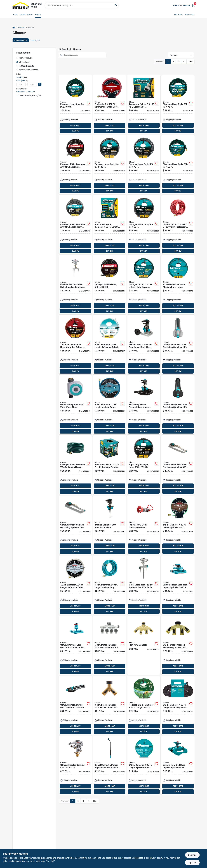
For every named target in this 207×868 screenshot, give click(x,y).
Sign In (176, 5)
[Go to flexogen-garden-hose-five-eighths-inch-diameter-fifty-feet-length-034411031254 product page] (110, 285)
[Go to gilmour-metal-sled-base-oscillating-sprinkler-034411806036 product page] (178, 465)
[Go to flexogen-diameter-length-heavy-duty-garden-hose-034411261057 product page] (75, 225)
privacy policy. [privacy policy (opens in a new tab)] (156, 858)
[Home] (14, 27)
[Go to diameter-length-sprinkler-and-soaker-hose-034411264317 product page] (178, 525)
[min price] (21, 84)
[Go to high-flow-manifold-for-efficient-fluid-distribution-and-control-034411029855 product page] (144, 645)
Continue (192, 855)
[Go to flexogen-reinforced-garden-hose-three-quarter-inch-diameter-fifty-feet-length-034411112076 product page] (178, 165)
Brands (38, 15)
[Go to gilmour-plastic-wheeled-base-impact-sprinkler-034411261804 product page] (144, 345)
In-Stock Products (26, 66)
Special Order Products (29, 70)
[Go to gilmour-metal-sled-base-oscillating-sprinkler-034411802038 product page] (75, 525)
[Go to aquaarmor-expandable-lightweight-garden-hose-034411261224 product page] (144, 105)
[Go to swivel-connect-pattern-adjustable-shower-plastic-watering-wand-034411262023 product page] (110, 765)
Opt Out (192, 863)
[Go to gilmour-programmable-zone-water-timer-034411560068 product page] (75, 405)
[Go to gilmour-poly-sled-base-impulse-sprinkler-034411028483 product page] (178, 765)
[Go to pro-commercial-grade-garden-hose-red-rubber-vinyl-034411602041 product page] (110, 105)
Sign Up (187, 5)
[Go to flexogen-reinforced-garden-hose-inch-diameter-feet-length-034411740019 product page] (110, 165)
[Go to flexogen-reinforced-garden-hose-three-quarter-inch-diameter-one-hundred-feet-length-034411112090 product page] (75, 105)
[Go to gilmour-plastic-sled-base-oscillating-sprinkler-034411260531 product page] (178, 405)
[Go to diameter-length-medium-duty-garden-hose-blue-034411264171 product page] (110, 585)
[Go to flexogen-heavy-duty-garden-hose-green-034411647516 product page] (144, 285)
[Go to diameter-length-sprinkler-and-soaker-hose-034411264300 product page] (144, 765)
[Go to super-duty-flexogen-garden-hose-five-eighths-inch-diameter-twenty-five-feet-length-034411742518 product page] (144, 465)
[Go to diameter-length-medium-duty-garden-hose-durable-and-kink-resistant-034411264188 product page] (110, 405)
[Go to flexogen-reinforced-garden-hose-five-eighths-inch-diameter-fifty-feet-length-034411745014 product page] (144, 225)
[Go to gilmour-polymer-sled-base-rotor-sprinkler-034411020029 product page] (75, 645)
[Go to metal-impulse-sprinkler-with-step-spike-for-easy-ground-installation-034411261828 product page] (110, 525)
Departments (25, 15)
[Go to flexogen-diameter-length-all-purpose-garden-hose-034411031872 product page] (75, 165)
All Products (24, 62)
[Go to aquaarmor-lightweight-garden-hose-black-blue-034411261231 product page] (110, 465)
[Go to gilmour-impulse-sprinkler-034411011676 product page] (75, 765)
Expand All (31, 92)
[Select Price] (40, 84)
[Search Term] (82, 5)
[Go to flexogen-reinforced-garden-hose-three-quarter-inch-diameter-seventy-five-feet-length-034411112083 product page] (178, 105)
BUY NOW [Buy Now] (75, 131)
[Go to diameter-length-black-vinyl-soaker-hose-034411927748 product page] (178, 705)
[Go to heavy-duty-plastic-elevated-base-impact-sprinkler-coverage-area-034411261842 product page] (144, 405)
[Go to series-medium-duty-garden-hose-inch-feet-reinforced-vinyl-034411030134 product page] (178, 285)
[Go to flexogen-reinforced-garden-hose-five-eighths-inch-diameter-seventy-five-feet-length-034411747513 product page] (144, 165)
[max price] (32, 84)
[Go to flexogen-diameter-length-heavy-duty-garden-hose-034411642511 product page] (144, 705)
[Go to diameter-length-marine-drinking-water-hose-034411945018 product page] (110, 345)
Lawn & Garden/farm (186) (30, 96)
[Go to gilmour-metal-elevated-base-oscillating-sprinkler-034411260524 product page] (75, 705)
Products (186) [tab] (21, 40)
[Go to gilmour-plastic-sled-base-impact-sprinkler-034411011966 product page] (178, 585)
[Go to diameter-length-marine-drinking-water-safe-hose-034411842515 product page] (75, 585)
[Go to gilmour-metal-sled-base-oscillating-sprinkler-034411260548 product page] (178, 345)
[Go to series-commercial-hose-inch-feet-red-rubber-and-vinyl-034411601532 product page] (75, 345)
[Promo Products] (17, 58)
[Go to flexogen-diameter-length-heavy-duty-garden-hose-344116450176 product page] (75, 465)
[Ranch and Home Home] (21, 5)
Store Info (178, 15)
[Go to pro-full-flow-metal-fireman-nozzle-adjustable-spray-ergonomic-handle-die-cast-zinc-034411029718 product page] (144, 525)
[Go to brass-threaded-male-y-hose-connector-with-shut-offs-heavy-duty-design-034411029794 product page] (110, 705)
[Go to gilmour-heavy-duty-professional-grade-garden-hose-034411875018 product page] (178, 225)
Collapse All (21, 92)
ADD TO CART (75, 125)
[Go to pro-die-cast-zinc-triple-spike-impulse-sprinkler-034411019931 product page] (75, 285)
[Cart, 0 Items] (193, 5)
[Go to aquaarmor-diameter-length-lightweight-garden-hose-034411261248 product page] (110, 225)
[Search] (116, 5)
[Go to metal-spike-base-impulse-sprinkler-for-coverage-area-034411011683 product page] (144, 585)
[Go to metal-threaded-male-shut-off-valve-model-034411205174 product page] (110, 645)
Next (191, 61)
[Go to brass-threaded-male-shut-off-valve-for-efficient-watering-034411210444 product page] (178, 645)
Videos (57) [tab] (35, 40)
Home (15, 15)
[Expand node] (17, 96)
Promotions (190, 15)
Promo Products (26, 58)
